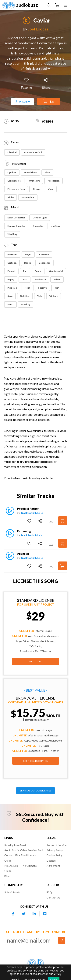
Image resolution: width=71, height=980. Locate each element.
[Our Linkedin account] (34, 914)
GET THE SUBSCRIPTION (35, 761)
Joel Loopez (38, 29)
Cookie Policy (55, 855)
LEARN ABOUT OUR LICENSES (35, 791)
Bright (28, 254)
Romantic (38, 226)
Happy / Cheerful (16, 226)
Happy (11, 279)
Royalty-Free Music (16, 845)
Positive (42, 288)
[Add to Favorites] (27, 84)
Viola (51, 189)
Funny (38, 271)
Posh (28, 288)
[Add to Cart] (63, 521)
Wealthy (26, 304)
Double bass (30, 172)
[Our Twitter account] (24, 914)
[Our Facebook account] (13, 914)
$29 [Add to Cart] (49, 102)
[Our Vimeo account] (45, 914)
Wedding (12, 234)
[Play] (27, 18)
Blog (7, 876)
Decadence (44, 263)
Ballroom (12, 254)
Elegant (11, 271)
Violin (11, 197)
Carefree (44, 254)
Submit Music (12, 892)
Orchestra (34, 181)
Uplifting (55, 226)
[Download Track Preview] (51, 521)
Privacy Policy (55, 850)
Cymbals (12, 172)
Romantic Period (33, 152)
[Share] (46, 84)
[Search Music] (49, 5)
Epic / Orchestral (16, 218)
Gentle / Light (40, 218)
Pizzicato (12, 288)
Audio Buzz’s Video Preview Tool (24, 850)
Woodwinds (28, 197)
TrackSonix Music (32, 513)
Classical (12, 152)
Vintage (54, 296)
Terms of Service (57, 845)
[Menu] (66, 5)
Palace (57, 279)
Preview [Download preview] (23, 102)
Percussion (53, 181)
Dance (28, 263)
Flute (47, 172)
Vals (39, 296)
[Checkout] (57, 5)
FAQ (49, 892)
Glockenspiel (14, 181)
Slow (10, 296)
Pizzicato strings (16, 189)
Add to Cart (36, 661)
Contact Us (53, 897)
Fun (25, 271)
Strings (36, 189)
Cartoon (12, 263)
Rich (57, 288)
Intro (25, 279)
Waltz (10, 304)
